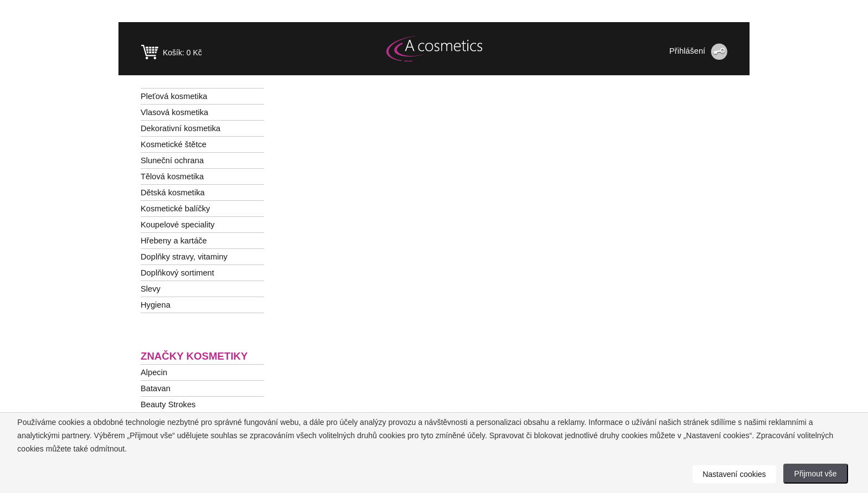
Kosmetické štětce (174, 144)
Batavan (156, 388)
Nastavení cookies (734, 474)
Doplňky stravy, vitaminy (184, 257)
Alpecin (154, 372)
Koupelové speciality (178, 225)
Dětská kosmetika (173, 193)
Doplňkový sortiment (177, 273)
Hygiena (156, 305)
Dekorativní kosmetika (180, 128)
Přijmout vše (816, 474)
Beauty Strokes (168, 404)
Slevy (151, 289)
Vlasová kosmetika (174, 112)
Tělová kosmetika (172, 177)
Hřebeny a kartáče (174, 241)
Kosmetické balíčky (175, 209)
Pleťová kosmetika (174, 96)
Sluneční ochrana (172, 160)
